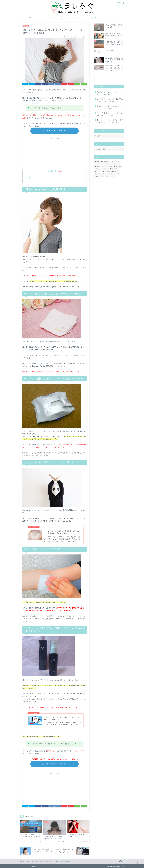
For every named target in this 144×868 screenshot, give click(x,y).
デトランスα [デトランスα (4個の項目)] (99, 171)
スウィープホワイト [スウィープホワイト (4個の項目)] (108, 166)
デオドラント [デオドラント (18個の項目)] (114, 169)
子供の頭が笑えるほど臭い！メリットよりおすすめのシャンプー (110, 93)
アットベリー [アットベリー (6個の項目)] (116, 162)
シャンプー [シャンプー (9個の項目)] (98, 166)
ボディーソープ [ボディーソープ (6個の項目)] (116, 174)
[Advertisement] (55, 153)
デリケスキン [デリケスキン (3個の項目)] (107, 171)
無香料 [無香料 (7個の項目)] (113, 176)
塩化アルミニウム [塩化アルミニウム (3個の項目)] (100, 176)
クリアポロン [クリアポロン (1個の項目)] (107, 164)
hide (60, 172)
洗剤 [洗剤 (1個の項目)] (107, 176)
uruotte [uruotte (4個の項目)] (97, 162)
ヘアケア (72, 18)
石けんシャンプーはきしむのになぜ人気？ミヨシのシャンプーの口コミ (110, 107)
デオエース (78, 751)
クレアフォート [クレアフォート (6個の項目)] (116, 164)
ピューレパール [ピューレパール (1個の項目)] (106, 174)
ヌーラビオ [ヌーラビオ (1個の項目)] (115, 171)
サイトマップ (24, 866)
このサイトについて (114, 18)
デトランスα (58, 115)
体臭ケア (30, 18)
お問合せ (33, 866)
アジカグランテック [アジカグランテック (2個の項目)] (106, 162)
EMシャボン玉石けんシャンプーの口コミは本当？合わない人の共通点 (110, 114)
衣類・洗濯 (93, 18)
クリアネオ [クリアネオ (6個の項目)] (98, 164)
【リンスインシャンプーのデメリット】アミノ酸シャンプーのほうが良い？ (110, 121)
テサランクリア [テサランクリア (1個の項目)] (118, 166)
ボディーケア (51, 18)
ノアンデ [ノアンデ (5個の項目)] (98, 174)
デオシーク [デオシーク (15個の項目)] (106, 169)
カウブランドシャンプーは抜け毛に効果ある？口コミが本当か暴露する (110, 100)
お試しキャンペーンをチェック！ (55, 131)
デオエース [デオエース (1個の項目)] (98, 169)
